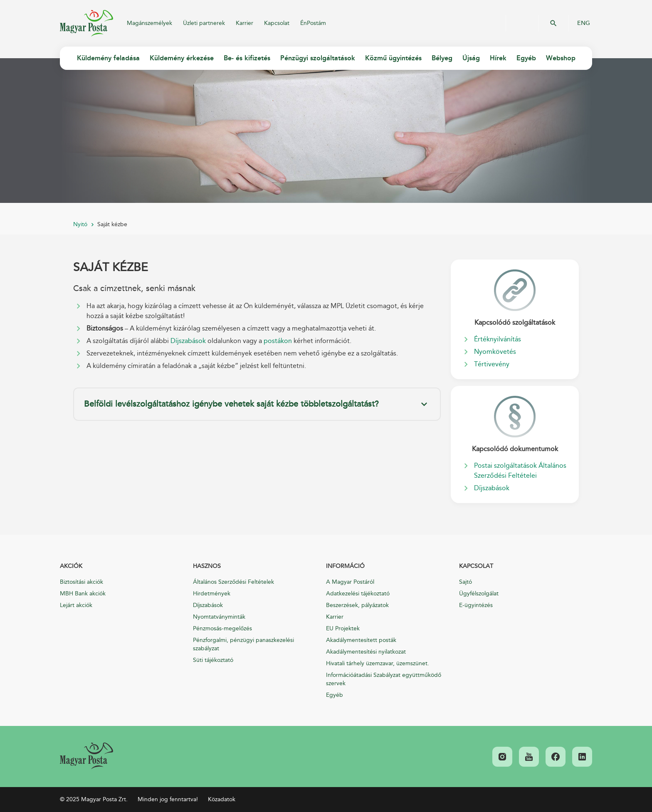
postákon (278, 341)
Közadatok (222, 799)
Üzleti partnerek (204, 23)
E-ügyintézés (476, 605)
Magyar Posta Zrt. (86, 23)
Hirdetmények (212, 594)
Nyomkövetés (495, 352)
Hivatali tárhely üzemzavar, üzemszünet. (378, 663)
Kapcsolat (277, 23)
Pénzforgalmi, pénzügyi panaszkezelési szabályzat (243, 644)
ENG (584, 23)
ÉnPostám (313, 23)
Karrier (244, 23)
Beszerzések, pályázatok (357, 605)
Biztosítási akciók (81, 582)
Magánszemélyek (149, 23)
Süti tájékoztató (213, 660)
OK (553, 23)
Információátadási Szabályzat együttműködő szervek (384, 679)
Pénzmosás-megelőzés (222, 628)
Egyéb (335, 695)
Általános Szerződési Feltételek (233, 582)
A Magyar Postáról (350, 582)
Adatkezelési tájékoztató (358, 594)
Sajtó (466, 582)
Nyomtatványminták (219, 617)
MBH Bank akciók (83, 594)
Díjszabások (188, 341)
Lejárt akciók (76, 605)
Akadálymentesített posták (361, 640)
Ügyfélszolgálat (479, 594)
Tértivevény (492, 364)
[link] (86, 756)
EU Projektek (343, 628)
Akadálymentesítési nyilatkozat (366, 652)
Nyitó (80, 224)
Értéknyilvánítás (498, 339)
